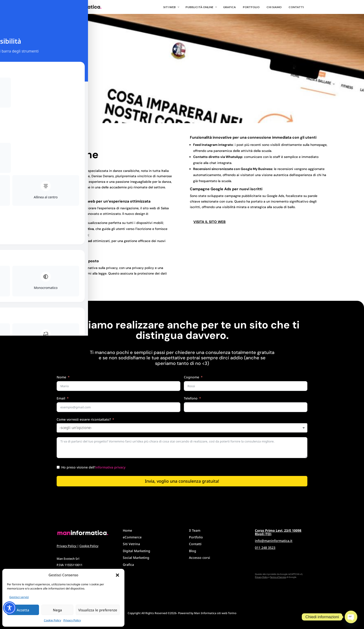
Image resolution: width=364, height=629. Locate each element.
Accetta (23, 610)
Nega (57, 610)
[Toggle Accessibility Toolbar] (10, 608)
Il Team (195, 530)
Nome (61, 377)
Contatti (195, 544)
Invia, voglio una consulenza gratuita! (182, 481)
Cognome (192, 377)
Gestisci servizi (19, 597)
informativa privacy (110, 467)
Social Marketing (136, 558)
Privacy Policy (72, 620)
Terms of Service (278, 577)
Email (61, 398)
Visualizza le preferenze (98, 610)
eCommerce (132, 537)
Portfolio (196, 537)
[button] (117, 575)
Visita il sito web (210, 222)
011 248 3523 (265, 548)
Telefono (191, 398)
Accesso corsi (200, 558)
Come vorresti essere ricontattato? (84, 419)
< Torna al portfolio (55, 138)
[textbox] (80, 428)
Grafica (128, 565)
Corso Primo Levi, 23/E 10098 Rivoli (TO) (278, 532)
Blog (193, 551)
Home (127, 530)
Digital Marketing (136, 551)
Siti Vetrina (131, 544)
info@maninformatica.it (274, 541)
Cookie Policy (52, 620)
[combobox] (182, 428)
